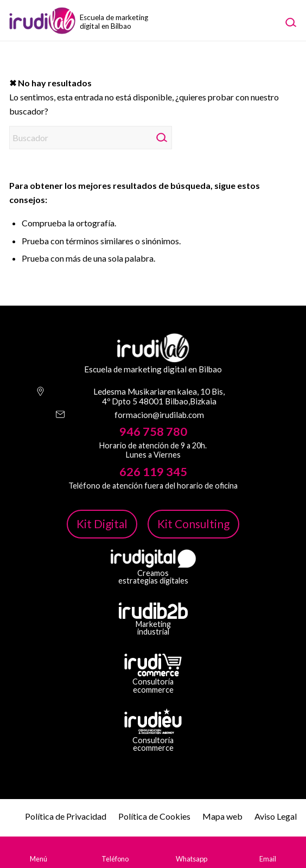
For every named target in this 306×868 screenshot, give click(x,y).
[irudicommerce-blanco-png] (153, 665)
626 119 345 (153, 472)
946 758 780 (153, 432)
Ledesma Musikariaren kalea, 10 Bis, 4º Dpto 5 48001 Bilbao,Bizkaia (159, 396)
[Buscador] (91, 138)
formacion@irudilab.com (159, 415)
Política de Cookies (154, 816)
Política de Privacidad (66, 816)
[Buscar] (290, 22)
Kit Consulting (193, 524)
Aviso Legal (276, 816)
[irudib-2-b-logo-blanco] (153, 611)
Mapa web (222, 816)
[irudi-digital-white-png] (153, 559)
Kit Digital (102, 524)
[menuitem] (290, 22)
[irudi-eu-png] (153, 721)
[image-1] (67, 20)
